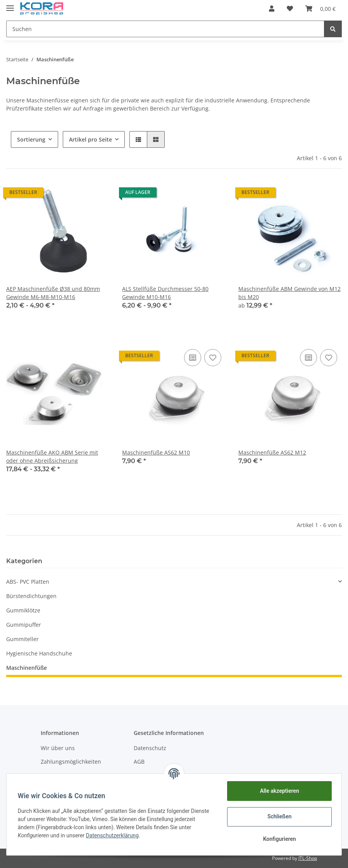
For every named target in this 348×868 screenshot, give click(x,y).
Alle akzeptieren (278, 791)
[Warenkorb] (320, 9)
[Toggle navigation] (10, 5)
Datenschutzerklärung (114, 835)
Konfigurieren (278, 839)
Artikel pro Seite (90, 139)
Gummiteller (22, 639)
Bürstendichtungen (31, 596)
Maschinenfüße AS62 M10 (156, 452)
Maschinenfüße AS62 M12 (272, 452)
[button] (272, 9)
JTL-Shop (308, 858)
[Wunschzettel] (290, 9)
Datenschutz (150, 748)
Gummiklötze (23, 610)
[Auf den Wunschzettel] (213, 358)
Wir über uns (58, 748)
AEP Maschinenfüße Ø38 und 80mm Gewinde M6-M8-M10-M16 (53, 293)
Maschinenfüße (27, 668)
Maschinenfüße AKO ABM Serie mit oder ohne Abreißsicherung (52, 456)
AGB (139, 762)
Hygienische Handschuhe (39, 653)
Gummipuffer (24, 625)
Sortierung (31, 139)
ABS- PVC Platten (28, 582)
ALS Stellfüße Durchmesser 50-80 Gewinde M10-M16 (165, 293)
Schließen (278, 816)
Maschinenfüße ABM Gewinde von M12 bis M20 (289, 293)
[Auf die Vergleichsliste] (193, 358)
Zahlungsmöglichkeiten (71, 762)
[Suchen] (165, 29)
